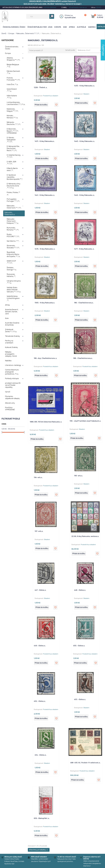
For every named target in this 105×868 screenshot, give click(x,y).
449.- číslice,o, (40, 646)
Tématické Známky (12, 336)
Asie (65, 27)
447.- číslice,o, (40, 590)
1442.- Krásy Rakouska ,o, (84, 195)
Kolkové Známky (11, 347)
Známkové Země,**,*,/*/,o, (11, 330)
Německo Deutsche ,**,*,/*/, (14, 123)
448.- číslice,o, (80, 590)
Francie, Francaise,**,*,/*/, (13, 79)
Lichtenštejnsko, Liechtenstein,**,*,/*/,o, (16, 103)
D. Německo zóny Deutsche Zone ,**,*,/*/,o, (13, 186)
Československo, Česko (14, 27)
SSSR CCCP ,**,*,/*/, (11, 262)
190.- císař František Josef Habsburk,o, (85, 421)
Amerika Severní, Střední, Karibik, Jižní (12, 312)
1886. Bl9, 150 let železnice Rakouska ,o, (46, 422)
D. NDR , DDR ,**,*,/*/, (11, 163)
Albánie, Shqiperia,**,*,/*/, (13, 59)
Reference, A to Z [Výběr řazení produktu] (90, 50)
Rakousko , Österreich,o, (10, 213)
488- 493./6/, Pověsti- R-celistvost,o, (85, 763)
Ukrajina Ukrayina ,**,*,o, (14, 282)
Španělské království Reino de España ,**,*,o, (13, 254)
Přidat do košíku (41, 105)
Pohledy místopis (12, 378)
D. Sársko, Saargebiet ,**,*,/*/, (11, 140)
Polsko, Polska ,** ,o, (13, 193)
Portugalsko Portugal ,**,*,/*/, (13, 200)
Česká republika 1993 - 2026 (40, 27)
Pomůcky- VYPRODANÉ (10, 409)
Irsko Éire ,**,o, (12, 84)
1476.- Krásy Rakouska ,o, (45, 249)
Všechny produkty (39, 850)
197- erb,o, (39, 531)
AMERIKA (92, 27)
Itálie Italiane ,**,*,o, (12, 97)
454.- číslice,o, (41, 755)
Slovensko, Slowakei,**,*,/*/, (13, 247)
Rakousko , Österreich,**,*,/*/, (14, 207)
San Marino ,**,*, (13, 241)
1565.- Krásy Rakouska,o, (45, 303)
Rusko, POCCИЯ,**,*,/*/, (13, 235)
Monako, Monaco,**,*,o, (12, 117)
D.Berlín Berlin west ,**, (12, 169)
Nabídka (8, 361)
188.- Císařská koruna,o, (83, 358)
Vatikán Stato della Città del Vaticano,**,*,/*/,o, (14, 290)
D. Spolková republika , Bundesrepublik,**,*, (15, 177)
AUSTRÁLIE (81, 27)
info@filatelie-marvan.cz (78, 7)
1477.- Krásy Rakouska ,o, (84, 249)
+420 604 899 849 (50, 7)
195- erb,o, (78, 476)
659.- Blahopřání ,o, (42, 818)
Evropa (58, 27)
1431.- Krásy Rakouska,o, (45, 141)
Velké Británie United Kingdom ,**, (13, 298)
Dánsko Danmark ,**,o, (13, 72)
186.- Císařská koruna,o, (84, 303)
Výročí (8, 392)
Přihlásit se (69, 15)
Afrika (72, 27)
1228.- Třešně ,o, (41, 87)
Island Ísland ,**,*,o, (12, 90)
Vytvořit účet (70, 18)
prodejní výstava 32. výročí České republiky (13, 385)
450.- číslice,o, (79, 646)
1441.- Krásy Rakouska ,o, (45, 195)
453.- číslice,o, (80, 699)
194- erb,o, (38, 477)
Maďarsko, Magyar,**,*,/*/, (13, 110)
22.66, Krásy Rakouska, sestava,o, (85, 536)
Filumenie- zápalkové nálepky (12, 397)
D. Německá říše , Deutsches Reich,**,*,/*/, (13, 148)
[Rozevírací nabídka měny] (99, 7)
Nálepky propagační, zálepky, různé (11, 354)
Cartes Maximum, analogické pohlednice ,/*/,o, (12, 372)
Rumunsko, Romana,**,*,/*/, (13, 229)
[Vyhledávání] (40, 16)
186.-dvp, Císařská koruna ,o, (45, 358)
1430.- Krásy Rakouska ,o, (84, 86)
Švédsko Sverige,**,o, (12, 269)
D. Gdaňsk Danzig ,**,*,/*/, (14, 156)
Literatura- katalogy (13, 365)
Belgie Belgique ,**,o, (13, 66)
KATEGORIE (8, 40)
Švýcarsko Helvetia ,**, (11, 275)
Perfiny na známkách (9, 342)
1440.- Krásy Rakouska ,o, (84, 141)
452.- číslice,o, (40, 701)
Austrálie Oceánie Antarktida (12, 324)
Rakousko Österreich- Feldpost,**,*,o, (13, 221)
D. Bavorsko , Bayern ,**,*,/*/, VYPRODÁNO (13, 131)
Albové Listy (10, 403)
